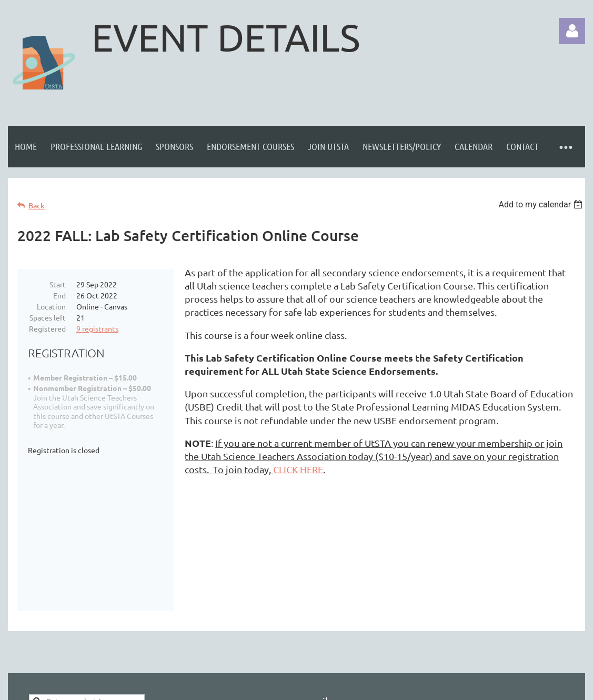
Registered (47, 328)
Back (37, 206)
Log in (572, 31)
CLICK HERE (298, 469)
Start (58, 284)
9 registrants (97, 328)
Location (51, 306)
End (59, 295)
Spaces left (48, 317)
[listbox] (542, 204)
